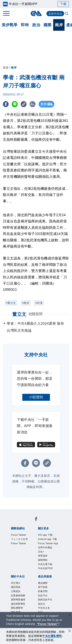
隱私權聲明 (18, 575)
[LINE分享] (16, 104)
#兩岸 (26, 303)
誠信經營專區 (52, 569)
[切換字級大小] (36, 104)
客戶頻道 (30, 585)
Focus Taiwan (20, 523)
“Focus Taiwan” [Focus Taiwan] (48, 624)
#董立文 (11, 303)
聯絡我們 (34, 575)
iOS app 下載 (20, 538)
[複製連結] (26, 104)
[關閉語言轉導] (70, 615)
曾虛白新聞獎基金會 (25, 606)
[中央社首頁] (36, 13)
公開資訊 (45, 564)
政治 (36, 25)
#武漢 (39, 303)
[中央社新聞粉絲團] (10, 512)
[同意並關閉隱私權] (70, 631)
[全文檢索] (67, 14)
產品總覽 (16, 585)
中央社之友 (53, 590)
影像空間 (45, 585)
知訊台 (39, 590)
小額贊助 (36, 397)
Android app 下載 (44, 538)
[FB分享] (6, 104)
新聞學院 (40, 549)
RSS (13, 596)
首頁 (6, 68)
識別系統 (30, 564)
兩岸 (59, 25)
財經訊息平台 (23, 590)
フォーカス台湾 (44, 523)
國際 (48, 25)
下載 (63, 4)
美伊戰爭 (10, 25)
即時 (25, 25)
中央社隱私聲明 (52, 636)
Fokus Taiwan (20, 528)
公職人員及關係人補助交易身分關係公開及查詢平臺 (36, 611)
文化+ (14, 549)
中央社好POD (27, 554)
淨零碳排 (25, 549)
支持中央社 (55, 14)
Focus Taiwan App (24, 543)
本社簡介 (16, 564)
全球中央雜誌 (49, 543)
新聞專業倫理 (30, 569)
